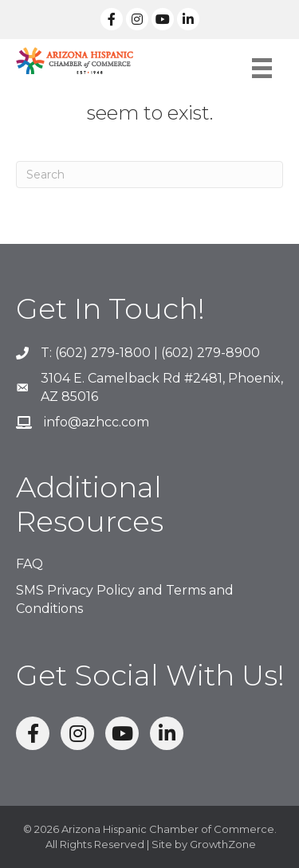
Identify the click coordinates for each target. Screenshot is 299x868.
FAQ (30, 564)
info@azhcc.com (96, 422)
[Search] (149, 175)
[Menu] (262, 68)
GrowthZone (223, 844)
